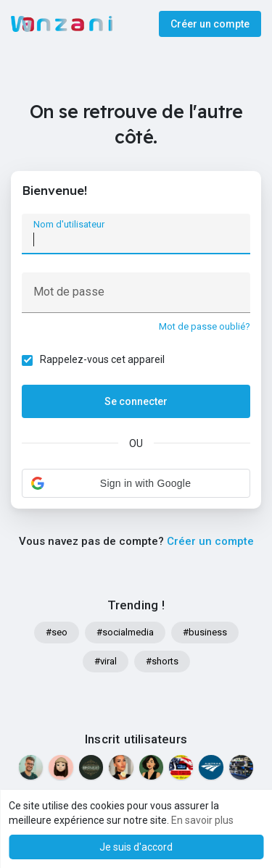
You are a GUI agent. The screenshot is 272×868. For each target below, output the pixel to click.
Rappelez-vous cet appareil (102, 359)
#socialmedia (125, 632)
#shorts (162, 661)
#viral (106, 661)
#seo (57, 632)
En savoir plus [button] (202, 820)
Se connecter (136, 401)
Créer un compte (210, 24)
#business (205, 632)
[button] (136, 483)
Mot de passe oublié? (205, 326)
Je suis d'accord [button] (136, 847)
